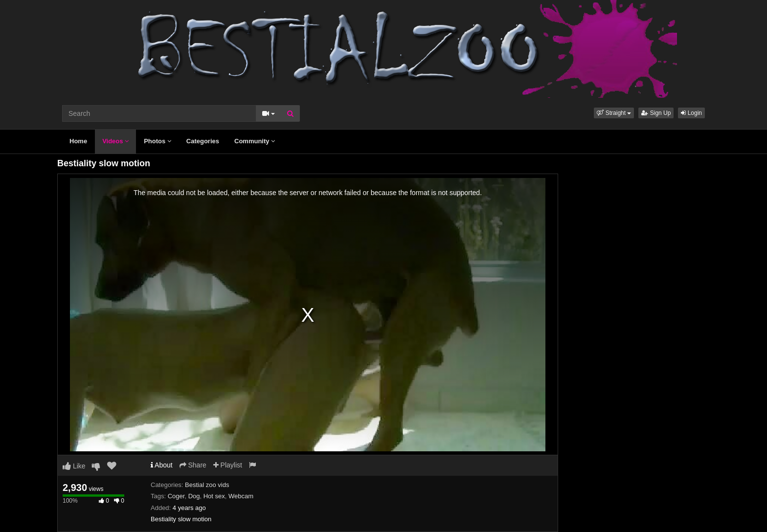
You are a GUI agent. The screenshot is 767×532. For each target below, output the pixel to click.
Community (255, 141)
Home (78, 141)
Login (691, 113)
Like (74, 466)
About (162, 465)
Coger (176, 496)
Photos (158, 141)
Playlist (228, 465)
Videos (115, 141)
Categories (203, 141)
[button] (614, 113)
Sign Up (656, 113)
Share (193, 465)
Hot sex (214, 496)
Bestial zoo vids (207, 485)
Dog (194, 496)
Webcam (241, 496)
